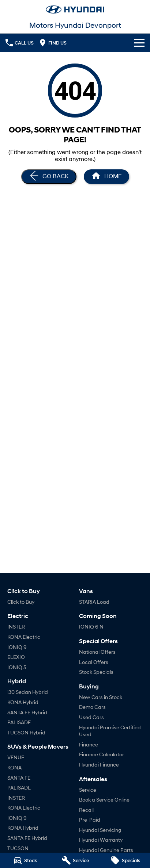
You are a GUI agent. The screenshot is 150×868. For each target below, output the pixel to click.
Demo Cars (92, 707)
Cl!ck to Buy (21, 602)
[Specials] (125, 860)
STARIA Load (94, 602)
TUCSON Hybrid (26, 732)
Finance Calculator (102, 754)
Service (88, 790)
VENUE (16, 757)
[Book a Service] (75, 860)
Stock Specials (96, 672)
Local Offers (94, 662)
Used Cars (91, 717)
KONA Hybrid (23, 702)
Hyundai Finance (99, 765)
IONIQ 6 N (91, 627)
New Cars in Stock (101, 697)
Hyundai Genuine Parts (106, 850)
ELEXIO (16, 657)
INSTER (16, 627)
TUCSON (18, 848)
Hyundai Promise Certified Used (110, 731)
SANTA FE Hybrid (27, 712)
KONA (14, 767)
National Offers (97, 652)
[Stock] (25, 860)
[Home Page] (75, 9)
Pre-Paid (90, 820)
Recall (86, 810)
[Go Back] (49, 177)
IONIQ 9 (17, 647)
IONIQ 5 (17, 667)
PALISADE (19, 722)
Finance (89, 744)
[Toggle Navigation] (139, 43)
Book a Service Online (104, 800)
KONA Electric (24, 637)
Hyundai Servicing (100, 830)
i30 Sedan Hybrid (28, 692)
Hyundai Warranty (101, 840)
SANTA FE (19, 778)
